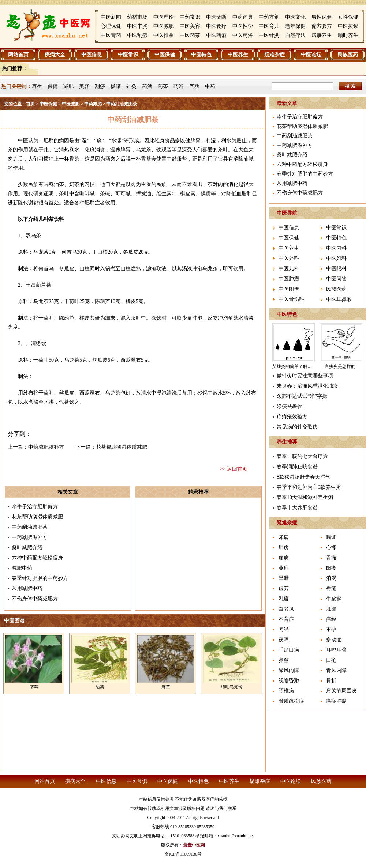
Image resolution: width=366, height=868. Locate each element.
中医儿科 (289, 269)
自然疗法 (295, 35)
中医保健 (165, 55)
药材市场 (137, 17)
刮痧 (100, 86)
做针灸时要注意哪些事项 (305, 376)
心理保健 (111, 26)
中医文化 (295, 17)
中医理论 (164, 17)
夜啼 (284, 640)
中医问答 (336, 279)
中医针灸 (269, 35)
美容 (84, 86)
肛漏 (331, 609)
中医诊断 (216, 17)
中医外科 (289, 258)
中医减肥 (164, 26)
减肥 (68, 86)
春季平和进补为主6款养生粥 (309, 487)
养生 (37, 86)
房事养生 (322, 35)
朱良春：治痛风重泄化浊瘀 (307, 386)
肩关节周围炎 (341, 691)
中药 (210, 86)
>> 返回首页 (234, 469)
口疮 (331, 660)
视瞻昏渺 (289, 681)
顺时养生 (348, 35)
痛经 (331, 619)
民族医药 (348, 55)
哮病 (284, 537)
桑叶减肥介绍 (27, 548)
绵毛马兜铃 (232, 687)
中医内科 (336, 248)
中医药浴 (243, 35)
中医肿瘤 (289, 279)
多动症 (334, 640)
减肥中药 (22, 568)
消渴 (331, 578)
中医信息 (91, 55)
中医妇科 (336, 258)
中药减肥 (93, 104)
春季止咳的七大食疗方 (302, 456)
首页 (30, 104)
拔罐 (116, 86)
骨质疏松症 (291, 701)
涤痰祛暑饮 (290, 406)
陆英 (100, 687)
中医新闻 (111, 17)
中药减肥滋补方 (46, 447)
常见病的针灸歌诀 (297, 427)
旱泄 (284, 578)
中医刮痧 (137, 35)
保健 (53, 86)
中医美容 (190, 26)
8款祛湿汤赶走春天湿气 (304, 477)
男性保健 (322, 17)
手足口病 (289, 650)
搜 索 (350, 86)
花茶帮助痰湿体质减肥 (122, 447)
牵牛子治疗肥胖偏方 (35, 507)
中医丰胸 (137, 26)
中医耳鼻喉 (339, 299)
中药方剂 (269, 17)
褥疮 (331, 588)
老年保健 (295, 26)
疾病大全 (55, 55)
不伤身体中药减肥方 (35, 599)
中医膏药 (111, 35)
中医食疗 (216, 26)
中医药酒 (216, 35)
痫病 (284, 558)
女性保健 (348, 17)
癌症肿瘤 (336, 701)
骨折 (331, 681)
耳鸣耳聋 (336, 650)
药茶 (163, 86)
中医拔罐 (348, 26)
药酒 (147, 86)
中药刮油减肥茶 (30, 527)
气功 (194, 86)
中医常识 (128, 55)
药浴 (179, 86)
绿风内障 (289, 670)
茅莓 (34, 687)
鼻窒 (284, 660)
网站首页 (18, 55)
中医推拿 (164, 35)
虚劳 (284, 588)
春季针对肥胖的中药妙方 (40, 578)
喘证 (331, 537)
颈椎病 (286, 691)
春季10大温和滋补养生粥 (305, 497)
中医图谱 (289, 289)
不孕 (331, 629)
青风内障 (336, 670)
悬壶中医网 (194, 845)
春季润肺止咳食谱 (297, 467)
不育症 (286, 619)
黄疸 (284, 568)
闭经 (284, 629)
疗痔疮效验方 (292, 417)
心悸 (331, 548)
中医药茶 (190, 35)
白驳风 (286, 609)
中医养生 (238, 55)
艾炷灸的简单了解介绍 (294, 366)
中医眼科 (336, 269)
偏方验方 (322, 26)
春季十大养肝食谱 (297, 508)
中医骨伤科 (291, 299)
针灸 (131, 86)
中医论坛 (311, 55)
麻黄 (166, 687)
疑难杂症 (274, 55)
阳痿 (331, 568)
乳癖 (284, 599)
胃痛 (331, 558)
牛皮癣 (334, 599)
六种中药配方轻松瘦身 (37, 558)
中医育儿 (269, 26)
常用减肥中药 (27, 588)
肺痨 (284, 548)
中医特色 (201, 55)
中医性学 (243, 26)
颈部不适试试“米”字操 (302, 396)
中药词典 (243, 17)
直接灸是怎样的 (340, 366)
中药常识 (190, 17)
